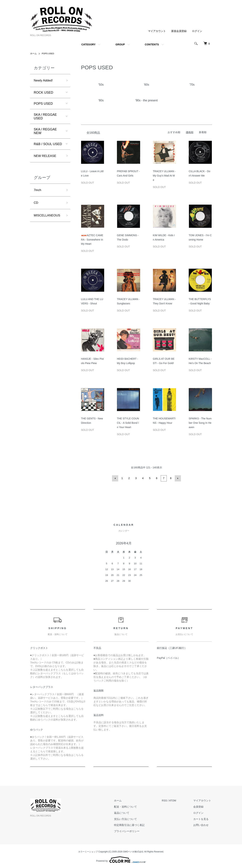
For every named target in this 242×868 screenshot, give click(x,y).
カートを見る (202, 819)
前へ (115, 478)
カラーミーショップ (88, 851)
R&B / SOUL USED (48, 144)
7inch (38, 191)
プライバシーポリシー (129, 831)
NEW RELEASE (46, 156)
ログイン (197, 31)
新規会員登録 (179, 31)
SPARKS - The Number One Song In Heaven (200, 423)
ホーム (33, 54)
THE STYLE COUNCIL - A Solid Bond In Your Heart (128, 423)
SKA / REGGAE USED (45, 117)
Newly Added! (44, 81)
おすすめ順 (174, 132)
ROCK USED (44, 93)
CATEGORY (88, 44)
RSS (166, 800)
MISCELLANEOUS (48, 217)
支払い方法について (128, 819)
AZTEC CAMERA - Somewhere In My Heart (92, 240)
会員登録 (199, 806)
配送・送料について (128, 806)
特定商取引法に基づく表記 (132, 825)
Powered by (121, 859)
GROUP (120, 44)
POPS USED (48, 54)
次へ (178, 478)
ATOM (174, 800)
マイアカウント (157, 31)
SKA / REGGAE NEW (45, 131)
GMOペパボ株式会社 (133, 851)
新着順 (203, 132)
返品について (124, 812)
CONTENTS (152, 44)
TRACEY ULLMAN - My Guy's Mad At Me (164, 176)
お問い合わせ (202, 825)
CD (36, 204)
